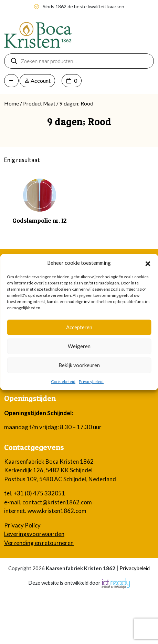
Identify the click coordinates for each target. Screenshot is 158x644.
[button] (148, 263)
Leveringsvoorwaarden (34, 534)
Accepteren (79, 327)
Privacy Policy (22, 525)
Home (12, 103)
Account (37, 80)
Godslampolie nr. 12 (40, 220)
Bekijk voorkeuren (79, 365)
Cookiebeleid (63, 381)
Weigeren (79, 346)
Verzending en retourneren (39, 543)
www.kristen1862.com (57, 511)
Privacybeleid (91, 381)
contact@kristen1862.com (57, 502)
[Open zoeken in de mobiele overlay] (79, 61)
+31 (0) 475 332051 (39, 493)
